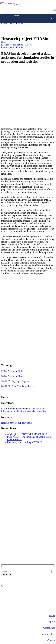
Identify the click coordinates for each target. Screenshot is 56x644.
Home (52, 615)
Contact (51, 640)
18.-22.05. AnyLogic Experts (15, 381)
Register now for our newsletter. (17, 423)
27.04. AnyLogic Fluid (12, 371)
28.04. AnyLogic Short (12, 376)
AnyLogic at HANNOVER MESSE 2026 (27, 434)
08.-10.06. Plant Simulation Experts (18, 386)
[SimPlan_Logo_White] (24, 28)
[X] (2, 586)
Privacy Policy (48, 634)
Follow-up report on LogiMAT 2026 (25, 442)
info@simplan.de (9, 546)
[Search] (28, 4)
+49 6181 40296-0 (10, 541)
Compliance (49, 628)
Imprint (51, 622)
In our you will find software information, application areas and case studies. (24, 410)
